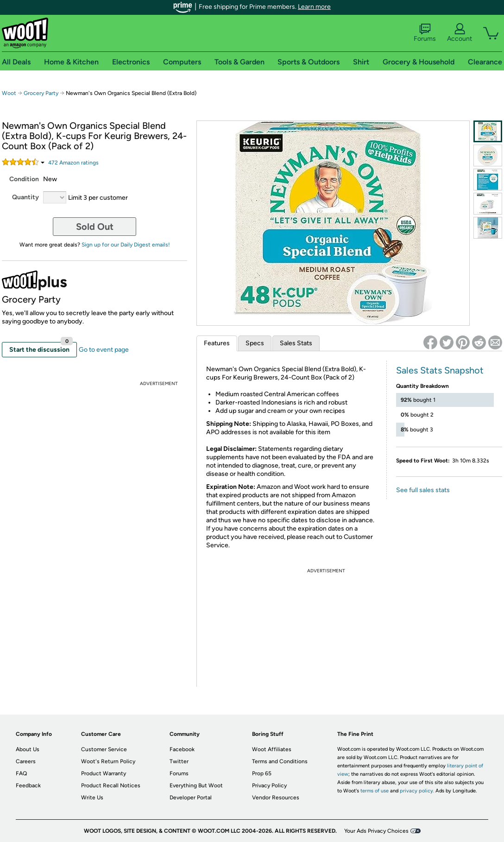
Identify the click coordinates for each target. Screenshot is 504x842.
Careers (26, 761)
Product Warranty (104, 773)
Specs (255, 343)
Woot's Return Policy (108, 761)
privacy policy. (417, 791)
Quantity (25, 197)
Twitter (179, 761)
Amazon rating (73, 163)
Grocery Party (42, 93)
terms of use (375, 791)
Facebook (182, 749)
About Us (28, 749)
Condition (24, 179)
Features (217, 343)
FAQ (21, 773)
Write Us (92, 798)
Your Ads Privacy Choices (376, 831)
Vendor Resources (276, 798)
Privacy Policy (269, 785)
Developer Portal (191, 798)
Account (460, 33)
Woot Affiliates (272, 749)
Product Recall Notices (111, 785)
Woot (9, 93)
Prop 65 (262, 773)
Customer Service (104, 749)
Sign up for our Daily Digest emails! (126, 245)
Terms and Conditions (280, 761)
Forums (425, 33)
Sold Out (95, 227)
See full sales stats (423, 490)
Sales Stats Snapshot (440, 370)
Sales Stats (296, 343)
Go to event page (104, 350)
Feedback (28, 785)
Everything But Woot (196, 785)
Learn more (314, 7)
